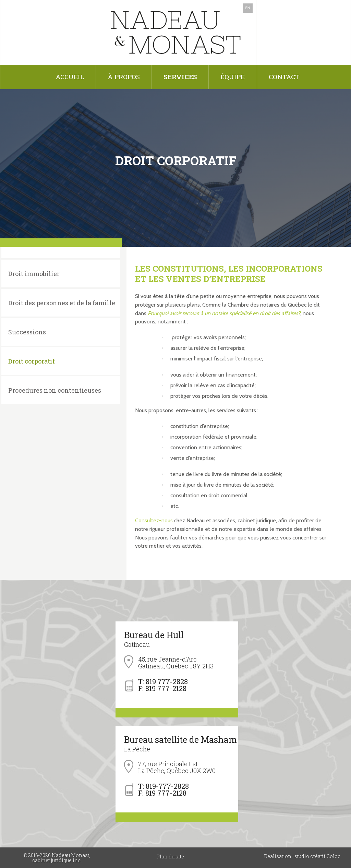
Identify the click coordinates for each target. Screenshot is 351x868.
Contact (284, 77)
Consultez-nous (154, 520)
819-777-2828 (167, 786)
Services (180, 77)
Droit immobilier (34, 274)
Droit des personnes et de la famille (62, 303)
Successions (27, 332)
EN (247, 8)
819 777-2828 (167, 681)
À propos (124, 77)
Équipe (233, 77)
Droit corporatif (32, 361)
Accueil (70, 77)
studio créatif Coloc (317, 856)
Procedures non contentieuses (55, 390)
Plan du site (170, 857)
